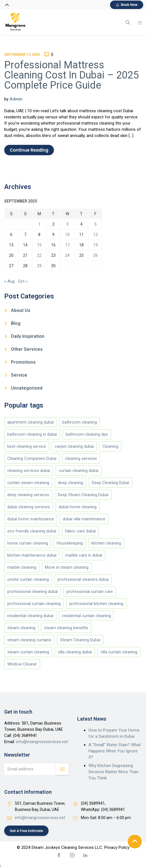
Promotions (23, 362)
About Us (21, 310)
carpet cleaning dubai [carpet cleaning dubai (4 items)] (74, 446)
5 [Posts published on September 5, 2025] (95, 224)
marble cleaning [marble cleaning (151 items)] (22, 567)
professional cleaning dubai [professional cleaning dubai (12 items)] (33, 592)
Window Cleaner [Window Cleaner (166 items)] (22, 664)
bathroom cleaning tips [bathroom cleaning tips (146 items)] (87, 434)
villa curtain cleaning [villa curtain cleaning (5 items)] (119, 652)
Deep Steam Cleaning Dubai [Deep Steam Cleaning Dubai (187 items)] (83, 495)
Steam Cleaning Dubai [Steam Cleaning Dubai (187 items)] (80, 640)
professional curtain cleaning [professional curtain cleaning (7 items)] (34, 604)
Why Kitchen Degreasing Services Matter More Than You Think (113, 772)
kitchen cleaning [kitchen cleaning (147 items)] (106, 543)
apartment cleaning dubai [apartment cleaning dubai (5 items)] (30, 422)
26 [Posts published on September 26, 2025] (95, 255)
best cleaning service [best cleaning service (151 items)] (27, 446)
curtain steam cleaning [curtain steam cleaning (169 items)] (28, 483)
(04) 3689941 (25, 736)
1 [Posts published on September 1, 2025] (39, 224)
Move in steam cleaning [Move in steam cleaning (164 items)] (67, 567)
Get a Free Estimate (27, 831)
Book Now (127, 5)
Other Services (27, 349)
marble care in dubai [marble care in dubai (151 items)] (84, 555)
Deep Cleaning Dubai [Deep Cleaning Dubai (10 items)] (110, 483)
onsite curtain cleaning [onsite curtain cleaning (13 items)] (28, 579)
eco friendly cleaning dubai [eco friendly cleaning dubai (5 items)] (32, 531)
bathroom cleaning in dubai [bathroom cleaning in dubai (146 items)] (32, 434)
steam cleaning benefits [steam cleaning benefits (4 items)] (66, 628)
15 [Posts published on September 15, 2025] (39, 245)
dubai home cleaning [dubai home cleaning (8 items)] (78, 507)
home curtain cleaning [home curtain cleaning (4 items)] (28, 543)
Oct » (23, 281)
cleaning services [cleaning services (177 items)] (81, 458)
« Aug (9, 281)
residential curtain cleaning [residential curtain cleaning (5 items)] (86, 616)
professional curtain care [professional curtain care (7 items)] (90, 592)
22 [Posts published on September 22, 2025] (39, 255)
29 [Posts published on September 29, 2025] (39, 266)
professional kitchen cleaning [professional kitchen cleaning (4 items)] (96, 604)
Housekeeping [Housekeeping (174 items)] (70, 543)
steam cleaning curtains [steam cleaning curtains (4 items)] (29, 640)
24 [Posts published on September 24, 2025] (67, 255)
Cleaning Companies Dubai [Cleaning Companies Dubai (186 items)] (32, 458)
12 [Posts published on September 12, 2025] (95, 235)
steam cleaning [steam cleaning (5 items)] (21, 628)
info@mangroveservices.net (42, 742)
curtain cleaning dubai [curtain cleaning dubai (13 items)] (79, 471)
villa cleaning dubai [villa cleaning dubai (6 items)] (75, 652)
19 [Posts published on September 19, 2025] (95, 245)
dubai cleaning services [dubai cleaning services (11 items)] (29, 507)
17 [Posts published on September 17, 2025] (67, 245)
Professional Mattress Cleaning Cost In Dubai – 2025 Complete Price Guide (71, 75)
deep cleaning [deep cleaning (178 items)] (70, 483)
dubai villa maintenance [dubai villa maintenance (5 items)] (84, 519)
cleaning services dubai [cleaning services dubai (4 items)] (29, 471)
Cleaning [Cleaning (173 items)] (110, 446)
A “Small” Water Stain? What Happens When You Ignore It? (115, 751)
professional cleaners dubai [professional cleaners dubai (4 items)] (83, 579)
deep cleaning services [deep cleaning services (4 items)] (28, 495)
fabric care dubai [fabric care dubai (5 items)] (80, 531)
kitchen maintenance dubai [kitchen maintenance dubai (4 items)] (32, 555)
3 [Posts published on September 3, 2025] (67, 224)
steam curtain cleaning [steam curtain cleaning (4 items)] (28, 652)
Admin (16, 99)
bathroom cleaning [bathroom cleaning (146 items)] (80, 422)
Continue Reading (29, 150)
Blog (16, 323)
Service (19, 375)
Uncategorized (27, 388)
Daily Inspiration (28, 336)
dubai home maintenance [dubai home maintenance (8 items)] (31, 519)
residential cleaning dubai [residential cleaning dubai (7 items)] (30, 616)
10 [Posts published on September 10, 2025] (67, 235)
